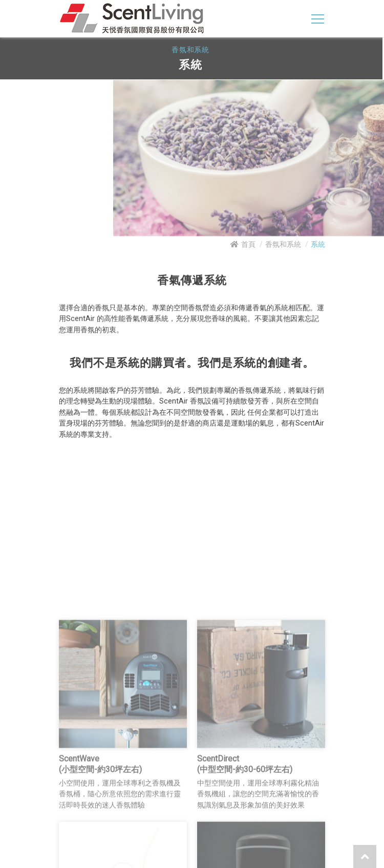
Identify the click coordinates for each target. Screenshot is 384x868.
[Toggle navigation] (318, 19)
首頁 (248, 244)
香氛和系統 (283, 244)
